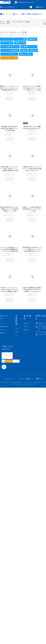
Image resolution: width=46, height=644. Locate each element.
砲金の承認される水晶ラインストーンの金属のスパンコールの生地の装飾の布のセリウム (32, 249)
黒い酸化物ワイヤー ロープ (29, 47)
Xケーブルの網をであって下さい (10, 47)
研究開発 (26, 330)
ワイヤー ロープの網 (20, 39)
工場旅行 (23, 14)
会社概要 (18, 329)
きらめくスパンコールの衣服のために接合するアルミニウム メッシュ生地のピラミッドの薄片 (32, 88)
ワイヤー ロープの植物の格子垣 (10, 50)
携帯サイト (39, 379)
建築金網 (24, 50)
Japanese (41, 7)
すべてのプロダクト (7, 39)
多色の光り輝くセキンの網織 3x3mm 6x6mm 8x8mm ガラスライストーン (32, 128)
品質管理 (29, 14)
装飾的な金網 (33, 50)
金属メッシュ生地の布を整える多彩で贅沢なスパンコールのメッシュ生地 (32, 209)
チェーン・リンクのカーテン (9, 54)
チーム (17, 338)
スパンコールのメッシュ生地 (9, 58)
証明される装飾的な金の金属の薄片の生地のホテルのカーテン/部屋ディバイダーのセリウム (32, 290)
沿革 (17, 332)
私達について (16, 14)
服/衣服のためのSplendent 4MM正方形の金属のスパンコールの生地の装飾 (9, 128)
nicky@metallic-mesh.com (26, 2)
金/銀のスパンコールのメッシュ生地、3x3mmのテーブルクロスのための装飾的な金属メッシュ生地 (9, 290)
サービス (18, 335)
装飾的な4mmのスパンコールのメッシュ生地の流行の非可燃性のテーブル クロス (32, 169)
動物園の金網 (32, 39)
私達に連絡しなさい (37, 14)
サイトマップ (8, 379)
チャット (8, 23)
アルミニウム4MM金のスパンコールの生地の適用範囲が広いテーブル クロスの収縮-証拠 (9, 249)
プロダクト (8, 14)
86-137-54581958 (9, 7)
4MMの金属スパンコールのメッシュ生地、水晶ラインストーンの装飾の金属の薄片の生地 (9, 169)
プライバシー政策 (24, 379)
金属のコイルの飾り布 (26, 54)
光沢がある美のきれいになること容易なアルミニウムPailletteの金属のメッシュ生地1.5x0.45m (9, 210)
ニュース (2, 23)
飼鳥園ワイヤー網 (20, 43)
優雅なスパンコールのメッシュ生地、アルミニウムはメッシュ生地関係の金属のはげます (9, 88)
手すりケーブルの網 (7, 43)
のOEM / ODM (28, 326)
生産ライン (27, 323)
